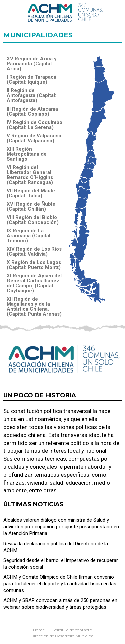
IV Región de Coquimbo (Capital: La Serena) (34, 125)
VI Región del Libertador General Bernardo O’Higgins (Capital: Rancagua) (30, 175)
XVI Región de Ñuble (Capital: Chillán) (31, 207)
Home (39, 630)
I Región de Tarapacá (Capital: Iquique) (31, 80)
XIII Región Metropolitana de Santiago (27, 154)
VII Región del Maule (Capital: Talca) (31, 193)
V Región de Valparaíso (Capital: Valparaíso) (34, 138)
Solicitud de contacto (72, 630)
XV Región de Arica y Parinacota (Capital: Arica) (32, 64)
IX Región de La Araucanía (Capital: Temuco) (29, 236)
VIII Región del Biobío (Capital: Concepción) (33, 220)
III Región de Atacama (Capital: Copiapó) (32, 112)
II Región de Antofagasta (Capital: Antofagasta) (31, 96)
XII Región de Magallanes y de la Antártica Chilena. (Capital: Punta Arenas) (34, 307)
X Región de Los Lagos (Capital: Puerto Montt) (34, 265)
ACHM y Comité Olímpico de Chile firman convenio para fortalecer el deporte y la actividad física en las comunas (60, 584)
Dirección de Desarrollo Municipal (62, 636)
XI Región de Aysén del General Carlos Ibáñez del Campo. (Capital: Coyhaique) (34, 283)
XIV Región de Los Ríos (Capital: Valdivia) (34, 252)
